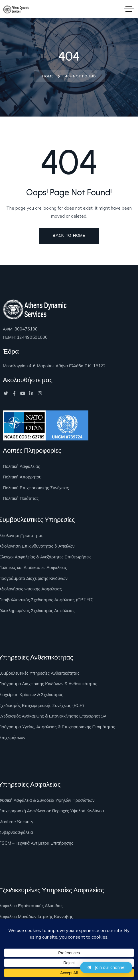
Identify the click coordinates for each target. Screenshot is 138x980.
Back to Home (69, 235)
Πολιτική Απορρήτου (22, 477)
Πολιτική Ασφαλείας (21, 466)
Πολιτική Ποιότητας (21, 498)
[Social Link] (6, 393)
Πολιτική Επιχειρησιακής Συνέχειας (36, 488)
